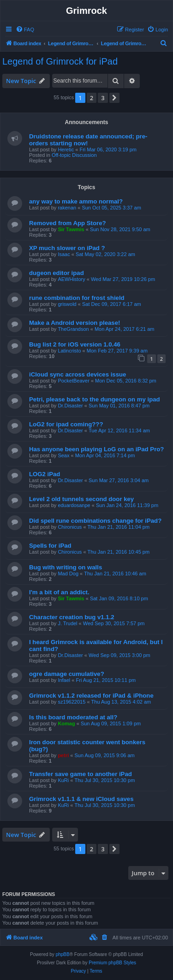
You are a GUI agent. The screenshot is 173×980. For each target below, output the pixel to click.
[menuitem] (25, 30)
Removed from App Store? (68, 223)
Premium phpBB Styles (112, 963)
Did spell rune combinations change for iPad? (95, 521)
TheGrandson (73, 329)
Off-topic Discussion (74, 155)
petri (63, 755)
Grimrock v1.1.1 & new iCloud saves (81, 799)
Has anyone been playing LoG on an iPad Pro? (96, 449)
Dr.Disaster (70, 406)
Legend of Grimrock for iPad (60, 61)
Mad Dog (68, 574)
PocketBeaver (73, 381)
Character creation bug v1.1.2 (72, 617)
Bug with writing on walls (66, 567)
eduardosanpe (74, 505)
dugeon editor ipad (57, 273)
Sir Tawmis (71, 229)
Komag (66, 723)
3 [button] (103, 98)
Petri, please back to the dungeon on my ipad (95, 399)
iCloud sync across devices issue (78, 374)
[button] (114, 98)
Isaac (64, 254)
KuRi (63, 780)
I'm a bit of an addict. (59, 592)
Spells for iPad (50, 546)
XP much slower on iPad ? (67, 248)
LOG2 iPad (45, 474)
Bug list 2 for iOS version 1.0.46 (75, 344)
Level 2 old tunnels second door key (81, 499)
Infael (64, 680)
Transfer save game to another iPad (81, 774)
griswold (67, 304)
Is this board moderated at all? (73, 717)
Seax (63, 455)
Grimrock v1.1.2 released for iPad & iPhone (91, 696)
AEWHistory (71, 279)
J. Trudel (67, 623)
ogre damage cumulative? (67, 674)
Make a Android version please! (75, 323)
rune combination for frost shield (77, 298)
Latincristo (69, 351)
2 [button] (92, 98)
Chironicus (70, 527)
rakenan (67, 208)
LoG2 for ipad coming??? (66, 424)
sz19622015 (72, 702)
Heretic (66, 149)
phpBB (63, 954)
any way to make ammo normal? (76, 201)
